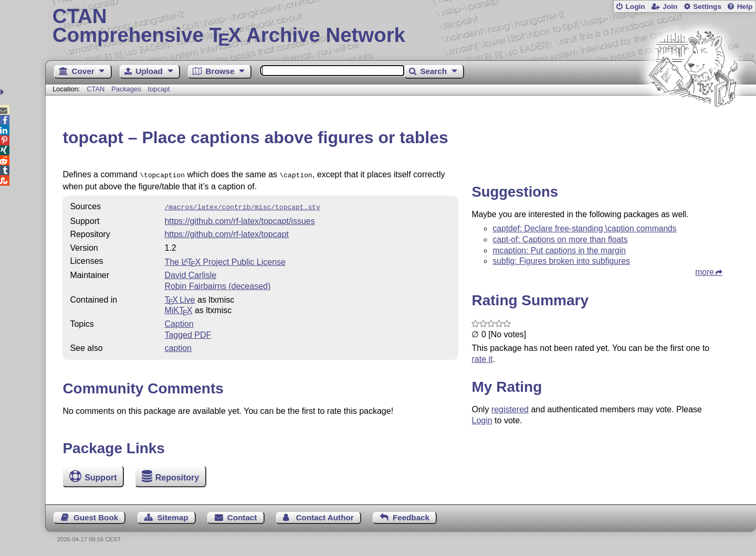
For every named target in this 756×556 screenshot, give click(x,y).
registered (510, 409)
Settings (707, 7)
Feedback (411, 517)
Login (635, 7)
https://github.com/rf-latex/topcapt (227, 232)
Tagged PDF (188, 333)
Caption (179, 322)
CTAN (96, 89)
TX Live (180, 298)
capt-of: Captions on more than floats (560, 239)
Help (745, 7)
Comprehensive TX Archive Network (401, 26)
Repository (177, 478)
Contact (242, 517)
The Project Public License (225, 260)
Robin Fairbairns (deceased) (217, 284)
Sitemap (172, 517)
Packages (127, 89)
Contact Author (325, 517)
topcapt (159, 89)
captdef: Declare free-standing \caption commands (584, 228)
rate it (482, 359)
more (705, 272)
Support (101, 478)
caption (178, 346)
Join (670, 7)
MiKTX (178, 308)
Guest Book (96, 517)
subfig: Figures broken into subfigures (561, 261)
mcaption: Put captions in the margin (559, 250)
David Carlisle (190, 273)
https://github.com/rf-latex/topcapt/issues (239, 219)
